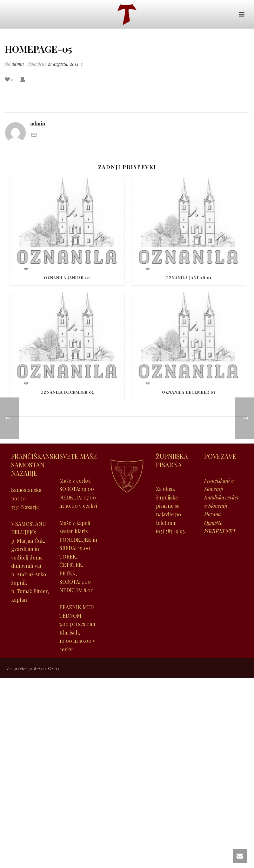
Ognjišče (213, 523)
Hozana (212, 514)
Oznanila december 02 (67, 392)
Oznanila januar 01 (188, 278)
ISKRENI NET (220, 531)
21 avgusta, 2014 (63, 64)
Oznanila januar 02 (67, 278)
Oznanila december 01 (189, 392)
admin (18, 64)
